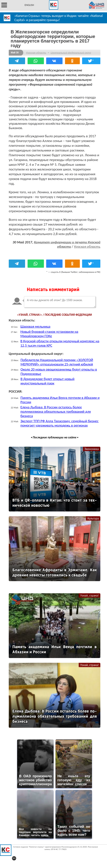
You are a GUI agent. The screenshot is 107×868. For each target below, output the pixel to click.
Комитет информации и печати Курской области (67, 244)
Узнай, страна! (90, 595)
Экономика (92, 449)
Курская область (36, 53)
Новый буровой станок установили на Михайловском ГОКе (49, 334)
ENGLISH (29, 5)
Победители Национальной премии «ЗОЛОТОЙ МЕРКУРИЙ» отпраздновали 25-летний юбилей (57, 362)
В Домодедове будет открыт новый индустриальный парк (48, 381)
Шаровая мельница (35, 326)
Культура (93, 518)
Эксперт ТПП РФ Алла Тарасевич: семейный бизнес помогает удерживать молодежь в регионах (60, 423)
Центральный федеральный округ (71, 53)
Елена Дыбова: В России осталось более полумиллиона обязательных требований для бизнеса (56, 412)
